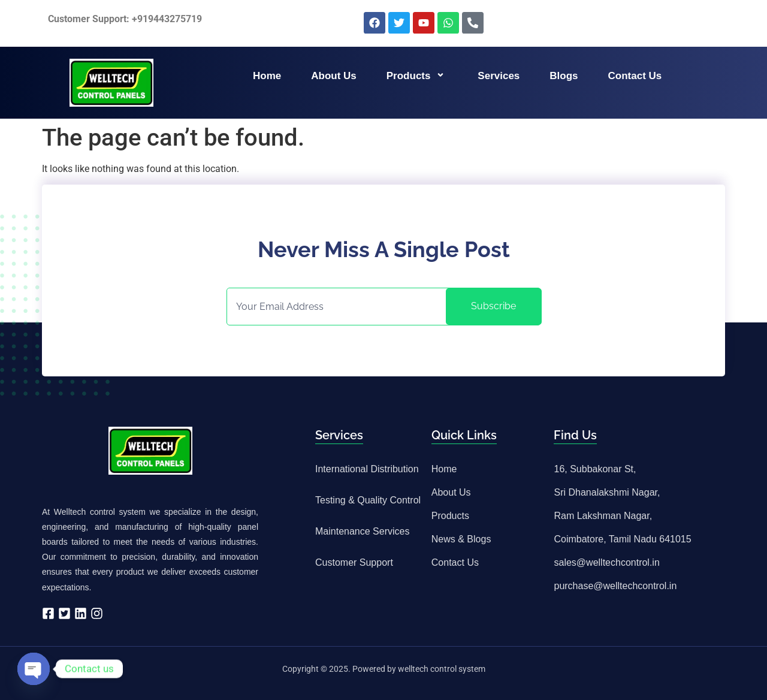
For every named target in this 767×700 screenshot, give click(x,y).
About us (334, 76)
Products (417, 76)
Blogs (564, 76)
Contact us (635, 76)
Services (499, 76)
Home (267, 76)
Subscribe (493, 306)
